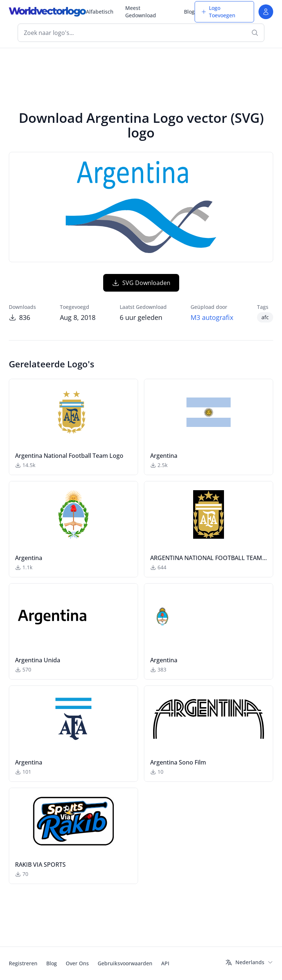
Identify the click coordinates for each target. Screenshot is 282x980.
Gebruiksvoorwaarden (125, 963)
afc (265, 317)
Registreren (23, 963)
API (165, 963)
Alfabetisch (100, 12)
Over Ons (77, 963)
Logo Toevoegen (218, 12)
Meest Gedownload (141, 12)
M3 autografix (212, 317)
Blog (189, 12)
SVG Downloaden (141, 283)
